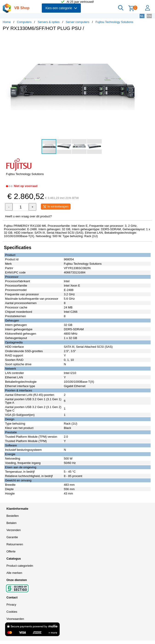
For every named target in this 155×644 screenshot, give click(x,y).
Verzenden (14, 530)
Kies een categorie (61, 8)
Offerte (11, 551)
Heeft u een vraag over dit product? (28, 216)
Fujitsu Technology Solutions (114, 22)
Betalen (11, 523)
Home (7, 22)
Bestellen (13, 516)
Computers (24, 22)
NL (142, 16)
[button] (136, 39)
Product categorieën (20, 566)
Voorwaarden (15, 619)
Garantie (12, 537)
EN (149, 16)
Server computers (77, 22)
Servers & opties (49, 22)
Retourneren (15, 544)
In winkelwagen (56, 207)
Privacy (11, 605)
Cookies (12, 612)
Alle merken (14, 573)
